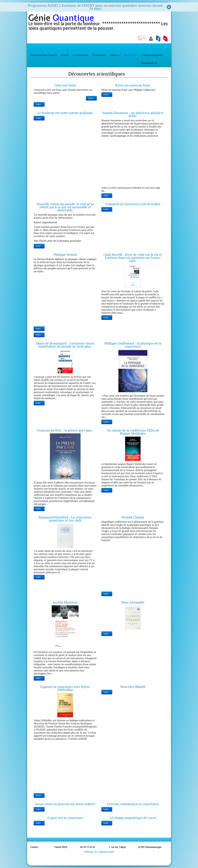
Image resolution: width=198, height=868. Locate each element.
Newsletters (149, 63)
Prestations (99, 55)
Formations (81, 55)
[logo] (100, 23)
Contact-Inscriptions (152, 55)
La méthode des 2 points (44, 55)
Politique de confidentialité (99, 852)
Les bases (130, 55)
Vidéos (115, 55)
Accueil (65, 55)
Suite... (91, 98)
